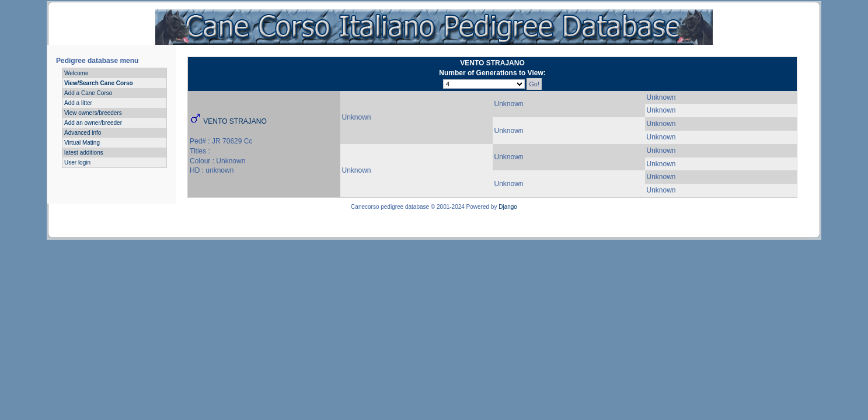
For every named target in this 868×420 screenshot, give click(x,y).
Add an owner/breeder (93, 123)
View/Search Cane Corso (99, 83)
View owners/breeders (93, 113)
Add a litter (78, 103)
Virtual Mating (82, 143)
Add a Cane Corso (88, 93)
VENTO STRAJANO (235, 121)
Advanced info (83, 133)
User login (77, 162)
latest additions (84, 153)
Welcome (76, 73)
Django (508, 207)
